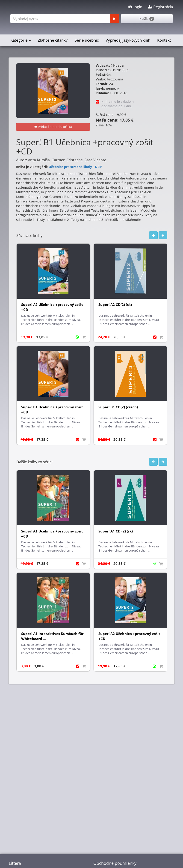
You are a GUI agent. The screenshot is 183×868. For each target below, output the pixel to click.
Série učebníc (87, 40)
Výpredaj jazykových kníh (128, 40)
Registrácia (160, 7)
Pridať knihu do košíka (53, 127)
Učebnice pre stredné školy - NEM (75, 167)
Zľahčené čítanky (53, 40)
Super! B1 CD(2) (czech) (118, 407)
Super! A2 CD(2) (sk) (115, 305)
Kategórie (21, 40)
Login (135, 7)
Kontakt (164, 40)
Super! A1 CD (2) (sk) (116, 531)
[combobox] (64, 19)
